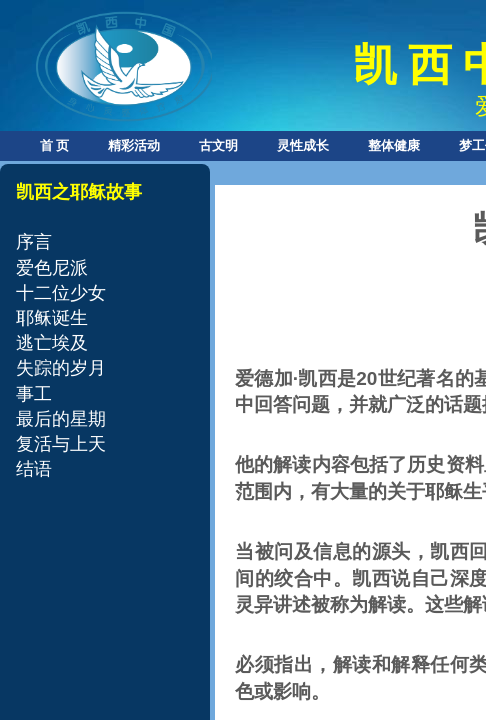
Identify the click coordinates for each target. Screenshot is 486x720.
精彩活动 (134, 145)
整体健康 (394, 145)
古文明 (218, 145)
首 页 (54, 145)
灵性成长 (303, 145)
